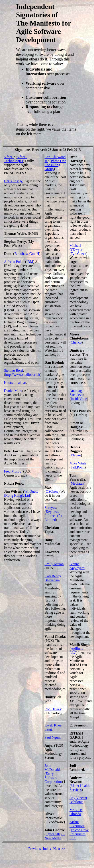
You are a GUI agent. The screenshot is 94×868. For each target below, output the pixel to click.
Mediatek (77, 483)
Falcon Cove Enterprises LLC (79, 834)
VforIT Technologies (16, 159)
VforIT (9, 157)
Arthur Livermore (77, 824)
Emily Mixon (54, 564)
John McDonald (52, 768)
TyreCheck (78, 254)
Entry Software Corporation (53, 778)
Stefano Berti (13, 371)
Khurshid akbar (15, 383)
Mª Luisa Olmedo (76, 812)
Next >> (59, 849)
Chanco (76, 342)
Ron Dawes (53, 709)
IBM (30, 262)
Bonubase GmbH (27, 254)
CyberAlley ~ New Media (55, 836)
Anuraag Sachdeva (76, 393)
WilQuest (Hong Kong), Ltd (21, 493)
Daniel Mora (13, 391)
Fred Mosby (13, 471)
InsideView (79, 399)
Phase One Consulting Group (55, 165)
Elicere (76, 455)
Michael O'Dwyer (76, 248)
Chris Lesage (13, 181)
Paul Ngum (53, 737)
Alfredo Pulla (14, 262)
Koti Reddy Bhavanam (53, 578)
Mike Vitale (78, 463)
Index (47, 849)
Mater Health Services (80, 788)
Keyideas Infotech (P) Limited (53, 516)
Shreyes (50, 508)
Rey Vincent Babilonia (78, 800)
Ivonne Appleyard (77, 566)
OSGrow (52, 491)
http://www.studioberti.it (23, 375)
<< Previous (33, 849)
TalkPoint (78, 467)
